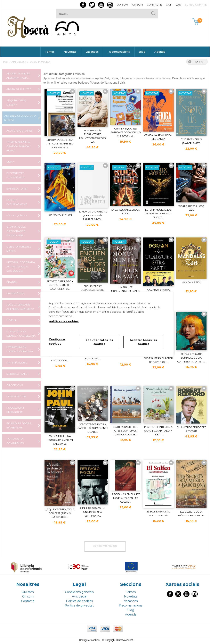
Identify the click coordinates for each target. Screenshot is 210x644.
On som (137, 5)
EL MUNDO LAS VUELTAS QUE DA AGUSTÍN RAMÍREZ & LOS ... (93, 215)
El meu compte (196, 5)
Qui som (122, 5)
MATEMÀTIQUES (17, 363)
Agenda (160, 52)
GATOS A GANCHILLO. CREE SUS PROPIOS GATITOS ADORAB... (126, 431)
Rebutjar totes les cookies (99, 342)
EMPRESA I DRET (17, 189)
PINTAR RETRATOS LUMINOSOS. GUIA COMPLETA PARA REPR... (191, 358)
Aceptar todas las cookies (143, 342)
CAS (178, 5)
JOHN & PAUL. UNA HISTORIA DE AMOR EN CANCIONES (60, 440)
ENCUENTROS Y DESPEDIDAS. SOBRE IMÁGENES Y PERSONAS (93, 290)
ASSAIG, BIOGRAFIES (19, 131)
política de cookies (64, 321)
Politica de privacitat (79, 605)
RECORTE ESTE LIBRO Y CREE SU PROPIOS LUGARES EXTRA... (60, 285)
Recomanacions (119, 52)
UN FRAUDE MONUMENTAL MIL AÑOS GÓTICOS (126, 291)
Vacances (92, 52)
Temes (50, 52)
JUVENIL (11, 320)
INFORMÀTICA (15, 293)
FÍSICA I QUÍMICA (17, 215)
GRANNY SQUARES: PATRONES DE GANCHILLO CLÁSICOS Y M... (126, 132)
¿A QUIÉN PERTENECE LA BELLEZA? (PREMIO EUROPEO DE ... (60, 513)
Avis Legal (79, 596)
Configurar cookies (90, 640)
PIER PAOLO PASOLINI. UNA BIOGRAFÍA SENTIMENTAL (93, 512)
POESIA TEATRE (16, 396)
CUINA (10, 162)
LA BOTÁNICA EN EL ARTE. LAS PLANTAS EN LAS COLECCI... (126, 498)
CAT (169, 5)
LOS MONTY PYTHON (60, 215)
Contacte (154, 5)
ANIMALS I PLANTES (19, 89)
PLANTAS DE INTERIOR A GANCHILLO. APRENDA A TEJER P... (158, 431)
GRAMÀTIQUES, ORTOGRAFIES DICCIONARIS (16, 231)
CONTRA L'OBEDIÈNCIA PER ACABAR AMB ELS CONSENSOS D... (60, 144)
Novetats (70, 52)
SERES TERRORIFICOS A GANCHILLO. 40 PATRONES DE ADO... (93, 428)
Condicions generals (79, 592)
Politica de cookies (79, 601)
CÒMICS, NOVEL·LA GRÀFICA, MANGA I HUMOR (18, 146)
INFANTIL (12, 282)
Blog (142, 52)
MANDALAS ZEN (191, 282)
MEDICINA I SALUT (18, 374)
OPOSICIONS (15, 385)
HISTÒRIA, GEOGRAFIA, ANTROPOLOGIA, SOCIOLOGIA (21, 266)
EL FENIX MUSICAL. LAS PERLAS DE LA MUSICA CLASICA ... (158, 214)
